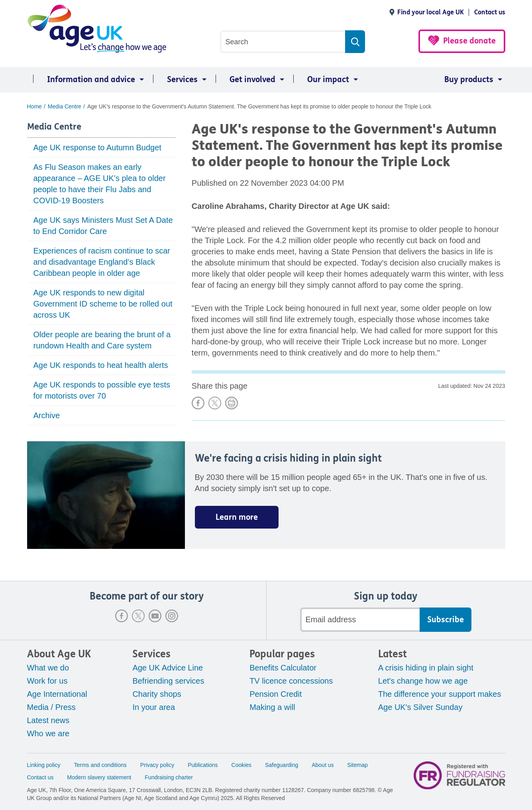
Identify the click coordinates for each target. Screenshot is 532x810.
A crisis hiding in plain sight (426, 668)
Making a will (272, 707)
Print (232, 403)
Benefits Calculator (283, 668)
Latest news (48, 720)
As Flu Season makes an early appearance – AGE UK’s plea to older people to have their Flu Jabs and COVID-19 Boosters (100, 184)
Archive (47, 415)
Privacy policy (157, 765)
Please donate (469, 41)
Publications (203, 765)
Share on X (215, 403)
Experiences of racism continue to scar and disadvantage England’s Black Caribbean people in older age (102, 262)
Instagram (172, 616)
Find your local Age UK (431, 12)
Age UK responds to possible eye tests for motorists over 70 (102, 390)
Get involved (252, 80)
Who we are (48, 733)
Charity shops (157, 694)
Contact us (490, 12)
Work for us (47, 681)
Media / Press (51, 707)
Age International (57, 694)
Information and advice (91, 80)
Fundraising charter (169, 777)
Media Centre (54, 127)
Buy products (469, 80)
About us (323, 765)
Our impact (328, 80)
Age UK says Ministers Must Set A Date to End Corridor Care (103, 226)
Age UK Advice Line (168, 668)
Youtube (155, 616)
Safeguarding (282, 765)
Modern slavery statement (99, 777)
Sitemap (357, 765)
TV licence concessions (291, 681)
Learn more (237, 517)
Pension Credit (276, 694)
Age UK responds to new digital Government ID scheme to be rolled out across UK (103, 304)
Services (182, 80)
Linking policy (44, 765)
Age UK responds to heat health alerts (101, 365)
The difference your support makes (440, 694)
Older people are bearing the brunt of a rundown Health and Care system (102, 340)
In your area (154, 707)
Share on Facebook (198, 403)
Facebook (122, 616)
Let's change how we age (423, 681)
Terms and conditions (100, 765)
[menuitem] (87, 80)
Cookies (242, 765)
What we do (48, 668)
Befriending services (168, 681)
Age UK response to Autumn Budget (97, 147)
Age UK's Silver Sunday (420, 707)
